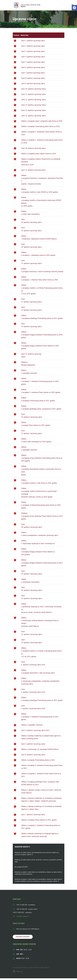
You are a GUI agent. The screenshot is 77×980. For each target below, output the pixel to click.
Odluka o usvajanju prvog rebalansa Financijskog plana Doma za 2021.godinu (42, 460)
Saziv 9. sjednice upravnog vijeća (33, 85)
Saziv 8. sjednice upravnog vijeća (33, 80)
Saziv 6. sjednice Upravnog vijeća (33, 756)
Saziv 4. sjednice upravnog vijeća (33, 58)
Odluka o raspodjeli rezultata (32, 727)
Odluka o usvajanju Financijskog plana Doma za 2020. (41, 128)
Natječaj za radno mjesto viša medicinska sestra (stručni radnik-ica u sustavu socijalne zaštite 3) (37, 855)
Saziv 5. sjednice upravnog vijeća (33, 64)
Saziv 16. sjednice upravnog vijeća (33, 150)
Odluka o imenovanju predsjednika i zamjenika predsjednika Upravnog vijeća (40, 683)
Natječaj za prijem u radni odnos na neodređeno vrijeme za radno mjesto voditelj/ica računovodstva (38, 875)
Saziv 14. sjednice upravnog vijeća (33, 112)
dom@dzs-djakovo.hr (21, 918)
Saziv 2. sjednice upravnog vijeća (33, 48)
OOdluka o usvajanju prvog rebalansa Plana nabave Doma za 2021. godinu (42, 518)
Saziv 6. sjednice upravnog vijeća (33, 69)
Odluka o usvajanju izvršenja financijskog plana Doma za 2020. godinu (41, 507)
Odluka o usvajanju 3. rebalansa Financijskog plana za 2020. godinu (40, 383)
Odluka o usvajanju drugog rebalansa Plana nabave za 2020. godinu (40, 347)
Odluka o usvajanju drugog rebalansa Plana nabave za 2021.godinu (38, 553)
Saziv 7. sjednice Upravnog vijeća (33, 816)
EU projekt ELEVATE (21, 868)
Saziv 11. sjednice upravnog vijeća (33, 96)
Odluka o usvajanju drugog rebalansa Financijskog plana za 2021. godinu (42, 564)
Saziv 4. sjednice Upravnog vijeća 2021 (35, 732)
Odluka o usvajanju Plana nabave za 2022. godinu (39, 822)
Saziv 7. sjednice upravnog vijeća (33, 74)
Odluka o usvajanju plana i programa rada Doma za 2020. (42, 123)
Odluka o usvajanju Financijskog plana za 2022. (38, 762)
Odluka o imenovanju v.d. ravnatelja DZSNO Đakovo (40, 751)
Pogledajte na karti (23, 938)
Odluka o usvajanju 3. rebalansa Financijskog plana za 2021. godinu (40, 718)
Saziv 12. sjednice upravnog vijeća (33, 101)
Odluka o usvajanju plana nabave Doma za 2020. (39, 155)
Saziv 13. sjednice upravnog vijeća (33, 107)
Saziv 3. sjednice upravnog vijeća (33, 53)
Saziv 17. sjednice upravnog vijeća (33, 172)
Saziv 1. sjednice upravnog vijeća (33, 42)
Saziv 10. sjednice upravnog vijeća (33, 90)
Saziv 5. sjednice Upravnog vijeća (33, 745)
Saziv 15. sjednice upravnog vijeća (33, 117)
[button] (74, 8)
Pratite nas (18, 973)
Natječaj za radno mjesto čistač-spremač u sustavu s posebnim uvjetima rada (38, 862)
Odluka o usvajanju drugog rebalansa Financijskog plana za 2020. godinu (42, 336)
